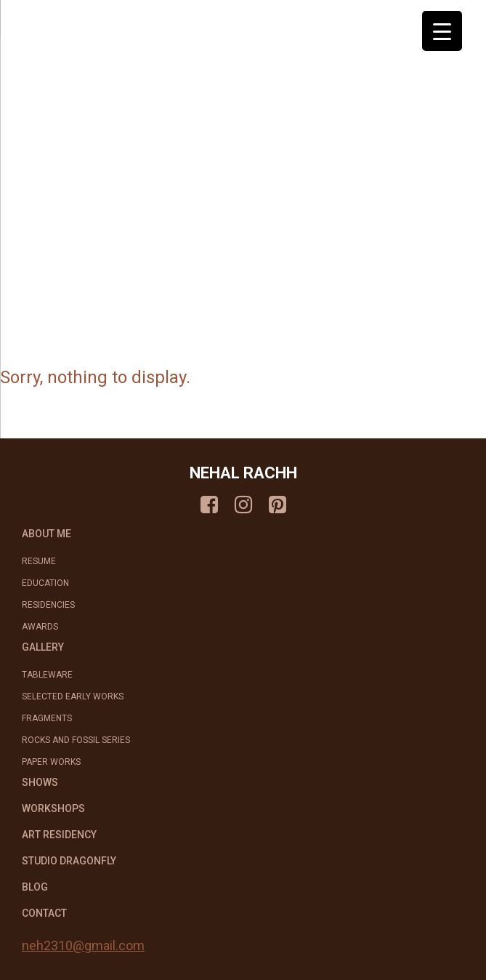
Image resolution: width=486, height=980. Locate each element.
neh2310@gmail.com (83, 945)
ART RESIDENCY (59, 835)
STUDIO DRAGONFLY (69, 861)
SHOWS (40, 782)
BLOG (35, 887)
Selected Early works (73, 696)
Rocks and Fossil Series (76, 740)
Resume (39, 561)
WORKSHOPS (53, 808)
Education (45, 583)
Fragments (47, 718)
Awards (40, 627)
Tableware (47, 675)
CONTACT (44, 913)
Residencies (48, 605)
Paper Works (51, 762)
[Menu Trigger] (442, 31)
